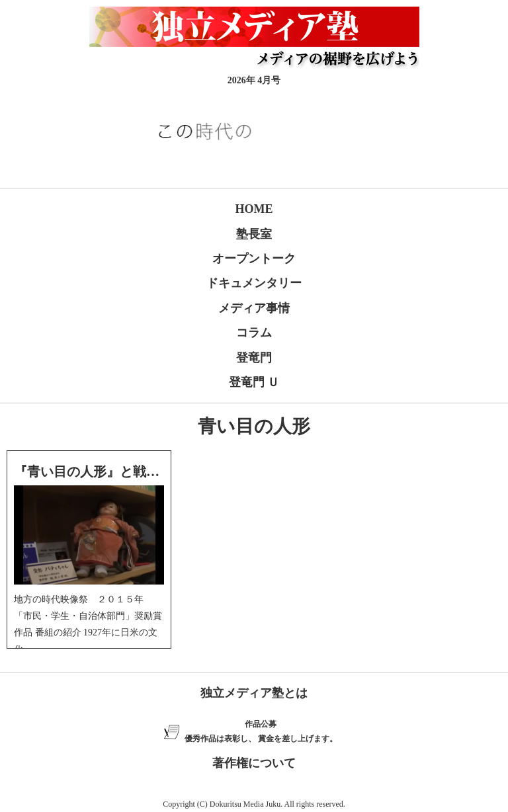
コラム (254, 333)
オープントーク (254, 259)
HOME (254, 209)
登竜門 (254, 358)
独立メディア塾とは (254, 693)
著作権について (254, 763)
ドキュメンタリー (254, 283)
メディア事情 (254, 308)
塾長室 (254, 234)
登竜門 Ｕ (254, 382)
